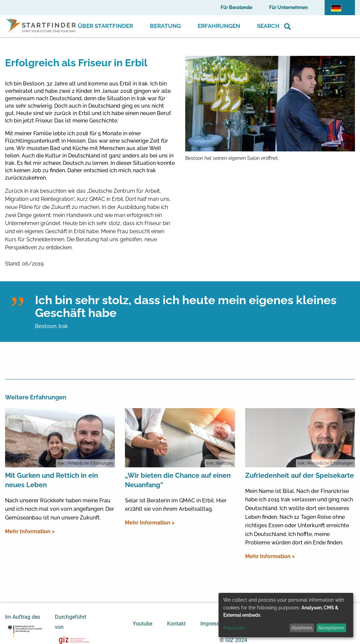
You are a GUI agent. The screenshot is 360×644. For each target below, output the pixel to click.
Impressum (214, 624)
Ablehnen (302, 628)
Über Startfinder (105, 26)
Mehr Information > (30, 531)
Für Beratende (236, 7)
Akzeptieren (331, 628)
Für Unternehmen (288, 7)
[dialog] (286, 615)
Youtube (142, 624)
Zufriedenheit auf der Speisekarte (300, 475)
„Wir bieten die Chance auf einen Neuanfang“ (178, 480)
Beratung (165, 26)
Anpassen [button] (234, 628)
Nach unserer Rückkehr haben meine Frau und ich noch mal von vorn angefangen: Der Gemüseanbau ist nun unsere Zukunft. (60, 509)
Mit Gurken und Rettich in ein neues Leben (52, 480)
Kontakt (176, 624)
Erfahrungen (219, 26)
